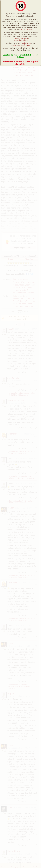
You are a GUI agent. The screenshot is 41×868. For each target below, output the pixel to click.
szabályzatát (26, 43)
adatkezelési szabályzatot (20, 45)
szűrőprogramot (26, 29)
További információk (21, 38)
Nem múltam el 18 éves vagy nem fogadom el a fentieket (21, 63)
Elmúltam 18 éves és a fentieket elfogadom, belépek (21, 56)
